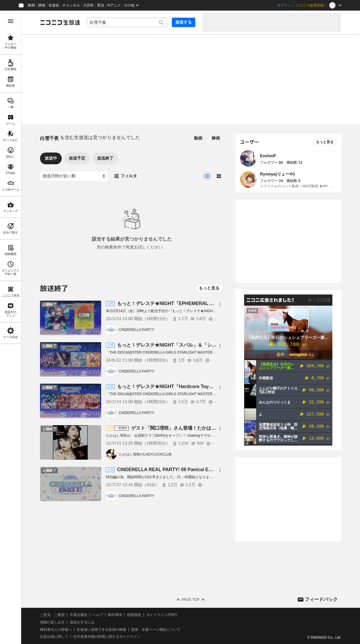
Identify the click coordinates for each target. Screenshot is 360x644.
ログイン (284, 5)
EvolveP (268, 156)
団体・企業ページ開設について (156, 630)
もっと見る (209, 288)
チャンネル (71, 5)
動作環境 (115, 615)
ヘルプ (98, 615)
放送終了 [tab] (105, 158)
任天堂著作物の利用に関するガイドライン (107, 637)
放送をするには (82, 622)
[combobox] (127, 22)
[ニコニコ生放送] (60, 22)
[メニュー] (220, 304)
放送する (184, 22)
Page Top (191, 600)
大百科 (89, 5)
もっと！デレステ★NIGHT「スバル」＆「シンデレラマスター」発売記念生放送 (202, 345)
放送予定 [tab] (77, 158)
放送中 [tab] (51, 158)
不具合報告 (79, 615)
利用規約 (134, 615)
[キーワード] (127, 22)
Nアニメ (114, 5)
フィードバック (321, 599)
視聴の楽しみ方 (52, 622)
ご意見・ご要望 (52, 615)
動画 (31, 5)
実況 (101, 5)
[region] (11, 327)
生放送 (54, 5)
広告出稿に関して (54, 637)
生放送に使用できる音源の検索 (101, 630)
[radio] (207, 176)
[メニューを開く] (11, 21)
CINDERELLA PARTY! (136, 330)
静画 (42, 5)
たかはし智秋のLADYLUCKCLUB (145, 454)
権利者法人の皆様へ (56, 630)
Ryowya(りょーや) (277, 174)
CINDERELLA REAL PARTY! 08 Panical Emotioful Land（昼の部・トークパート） (207, 470)
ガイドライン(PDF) (161, 615)
